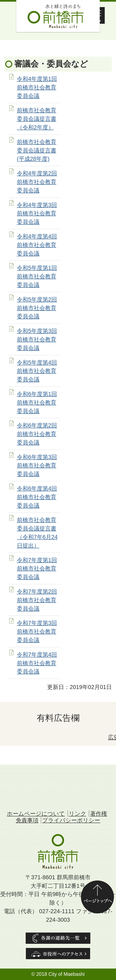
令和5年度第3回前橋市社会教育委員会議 (37, 339)
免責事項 (27, 820)
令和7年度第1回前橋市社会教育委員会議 (37, 569)
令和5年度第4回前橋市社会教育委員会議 (37, 371)
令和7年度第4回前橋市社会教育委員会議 (37, 663)
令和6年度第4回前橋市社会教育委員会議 (37, 497)
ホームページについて (36, 814)
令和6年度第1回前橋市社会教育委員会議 (37, 402)
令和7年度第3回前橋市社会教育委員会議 (37, 631)
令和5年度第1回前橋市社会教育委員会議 (37, 276)
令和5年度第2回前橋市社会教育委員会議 (37, 308)
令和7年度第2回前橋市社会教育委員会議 (37, 600)
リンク (78, 814)
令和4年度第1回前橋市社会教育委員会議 (37, 87)
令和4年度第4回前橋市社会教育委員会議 (37, 245)
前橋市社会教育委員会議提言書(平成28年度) (37, 150)
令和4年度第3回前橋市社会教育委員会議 (37, 213)
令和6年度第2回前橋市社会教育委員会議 (37, 434)
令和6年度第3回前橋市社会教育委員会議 (37, 466)
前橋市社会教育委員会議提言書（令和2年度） (37, 119)
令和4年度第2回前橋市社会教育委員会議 (37, 182)
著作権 (99, 814)
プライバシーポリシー (71, 820)
